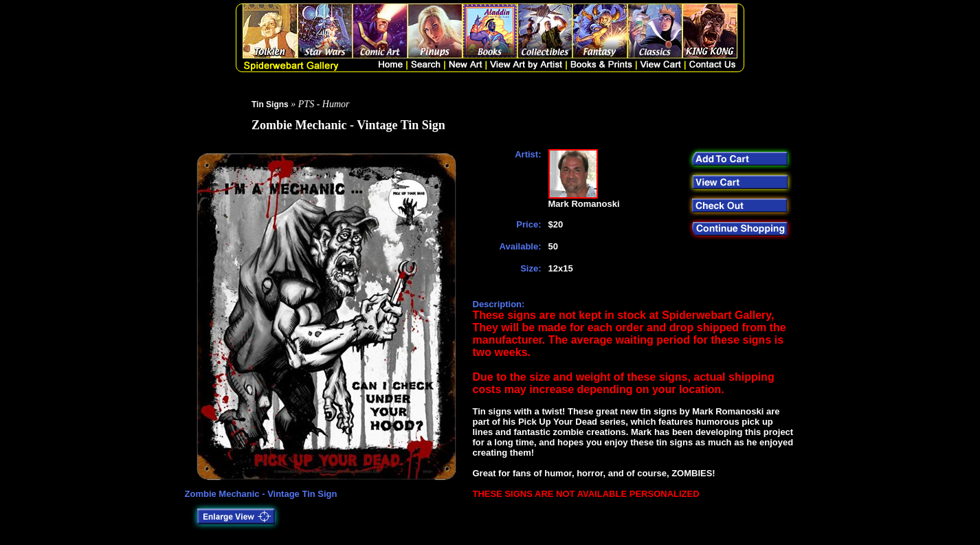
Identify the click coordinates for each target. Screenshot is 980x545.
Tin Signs (270, 104)
